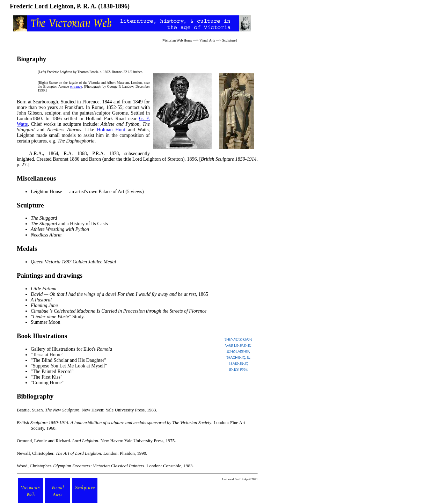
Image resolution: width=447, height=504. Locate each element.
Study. (58, 317)
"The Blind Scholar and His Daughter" (68, 360)
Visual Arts (207, 40)
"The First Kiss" (47, 377)
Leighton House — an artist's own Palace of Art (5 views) (87, 192)
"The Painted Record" (52, 371)
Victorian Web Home (178, 40)
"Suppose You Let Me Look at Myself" (69, 366)
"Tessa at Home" (47, 355)
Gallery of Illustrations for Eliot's (71, 349)
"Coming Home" (47, 383)
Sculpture (229, 40)
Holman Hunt (111, 130)
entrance (76, 86)
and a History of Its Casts (69, 224)
